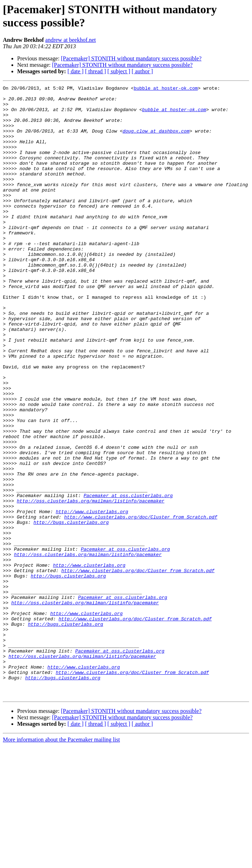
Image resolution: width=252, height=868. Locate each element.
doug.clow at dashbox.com (156, 140)
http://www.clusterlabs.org (92, 597)
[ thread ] (95, 71)
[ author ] (142, 71)
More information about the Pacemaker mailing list (61, 862)
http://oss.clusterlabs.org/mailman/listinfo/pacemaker (90, 584)
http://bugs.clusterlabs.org (71, 610)
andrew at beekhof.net (71, 40)
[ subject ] (119, 71)
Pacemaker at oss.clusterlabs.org (128, 578)
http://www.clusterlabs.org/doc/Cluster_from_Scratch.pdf (141, 604)
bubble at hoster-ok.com (166, 89)
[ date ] (75, 71)
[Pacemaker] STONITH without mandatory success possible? (131, 58)
